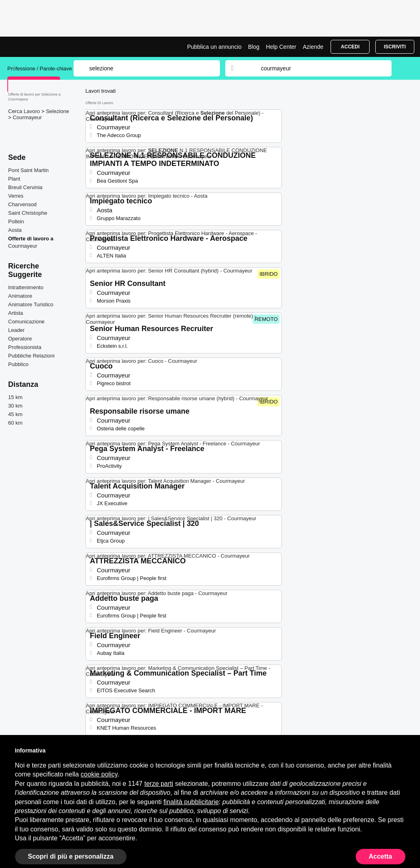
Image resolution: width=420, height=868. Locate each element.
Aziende (313, 47)
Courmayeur (27, 117)
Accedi (350, 47)
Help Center (281, 47)
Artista (16, 313)
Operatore (20, 339)
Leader (16, 330)
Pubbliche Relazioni (31, 356)
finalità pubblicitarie (191, 802)
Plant (14, 179)
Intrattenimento (26, 287)
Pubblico (18, 364)
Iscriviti (395, 47)
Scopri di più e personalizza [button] (71, 856)
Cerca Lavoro (25, 111)
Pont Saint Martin (28, 170)
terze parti (159, 784)
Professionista (25, 347)
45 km (15, 414)
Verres (16, 196)
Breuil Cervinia (25, 187)
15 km (15, 397)
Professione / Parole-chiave (40, 69)
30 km (15, 406)
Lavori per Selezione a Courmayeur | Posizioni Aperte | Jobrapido (38, 47)
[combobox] (318, 68)
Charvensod (22, 204)
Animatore (20, 296)
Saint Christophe (28, 213)
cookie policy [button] (99, 774)
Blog (254, 47)
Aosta (15, 230)
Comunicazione (26, 322)
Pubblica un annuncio (214, 47)
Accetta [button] (381, 856)
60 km (15, 423)
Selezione (58, 111)
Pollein (16, 221)
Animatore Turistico (31, 304)
